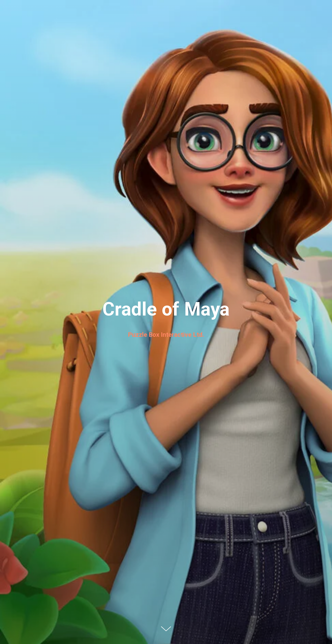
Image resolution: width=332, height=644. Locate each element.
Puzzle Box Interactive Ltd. (166, 335)
